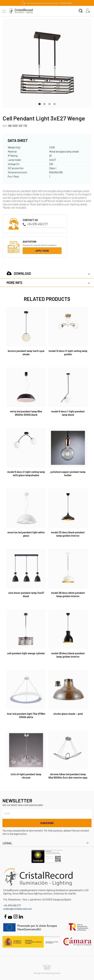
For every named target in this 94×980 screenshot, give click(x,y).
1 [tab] (40, 104)
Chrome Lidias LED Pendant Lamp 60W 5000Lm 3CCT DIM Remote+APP (68, 776)
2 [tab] (45, 104)
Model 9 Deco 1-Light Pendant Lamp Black (68, 413)
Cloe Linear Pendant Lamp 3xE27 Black (26, 594)
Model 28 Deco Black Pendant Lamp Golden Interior (68, 655)
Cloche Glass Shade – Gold (68, 714)
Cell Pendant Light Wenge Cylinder (26, 653)
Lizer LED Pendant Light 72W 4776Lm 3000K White (26, 715)
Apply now (42, 251)
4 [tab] (54, 104)
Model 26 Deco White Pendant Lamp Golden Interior (68, 594)
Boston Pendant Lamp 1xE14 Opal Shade (26, 353)
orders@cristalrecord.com (18, 909)
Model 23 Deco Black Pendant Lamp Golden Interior (68, 534)
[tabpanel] (47, 63)
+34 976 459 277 (35, 224)
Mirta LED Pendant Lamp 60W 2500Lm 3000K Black (26, 413)
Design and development (47, 970)
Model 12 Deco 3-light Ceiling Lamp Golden (68, 353)
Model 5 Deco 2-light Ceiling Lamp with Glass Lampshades (26, 473)
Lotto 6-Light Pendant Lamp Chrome (26, 776)
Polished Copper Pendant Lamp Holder (68, 473)
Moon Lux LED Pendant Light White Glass (26, 534)
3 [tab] (49, 104)
